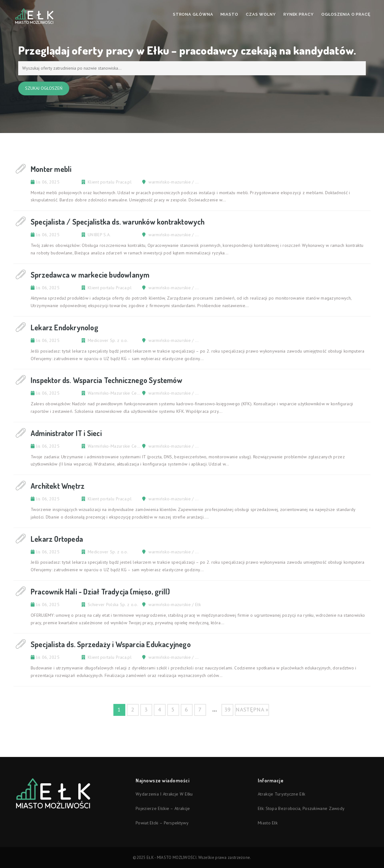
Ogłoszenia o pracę (346, 14)
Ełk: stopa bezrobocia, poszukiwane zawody (301, 808)
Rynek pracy (299, 14)
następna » (252, 709)
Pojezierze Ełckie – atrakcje (163, 808)
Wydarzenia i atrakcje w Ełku (164, 794)
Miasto (229, 14)
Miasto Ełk (268, 823)
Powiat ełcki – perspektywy (162, 823)
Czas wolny (261, 14)
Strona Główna (193, 14)
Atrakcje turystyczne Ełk (281, 794)
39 (228, 709)
